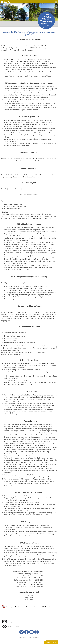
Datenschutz (34, 638)
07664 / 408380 (14, 627)
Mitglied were (51, 642)
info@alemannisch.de (16, 622)
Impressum (23, 638)
